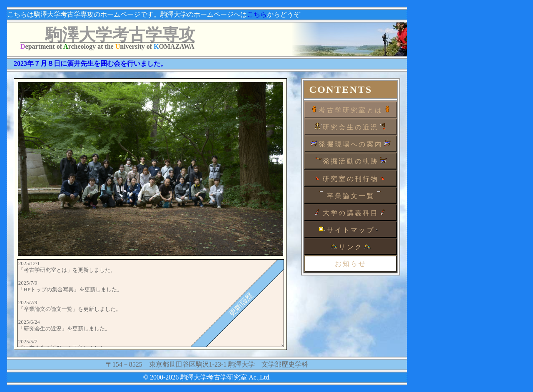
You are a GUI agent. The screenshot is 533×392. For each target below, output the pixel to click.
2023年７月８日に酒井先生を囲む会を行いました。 (90, 63)
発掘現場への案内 (351, 144)
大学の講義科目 (351, 212)
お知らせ (351, 264)
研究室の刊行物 (351, 178)
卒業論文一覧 (351, 195)
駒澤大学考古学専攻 (120, 35)
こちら (257, 14)
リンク (351, 247)
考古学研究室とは (351, 110)
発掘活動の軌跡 (351, 161)
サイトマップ (351, 229)
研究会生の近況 (351, 127)
